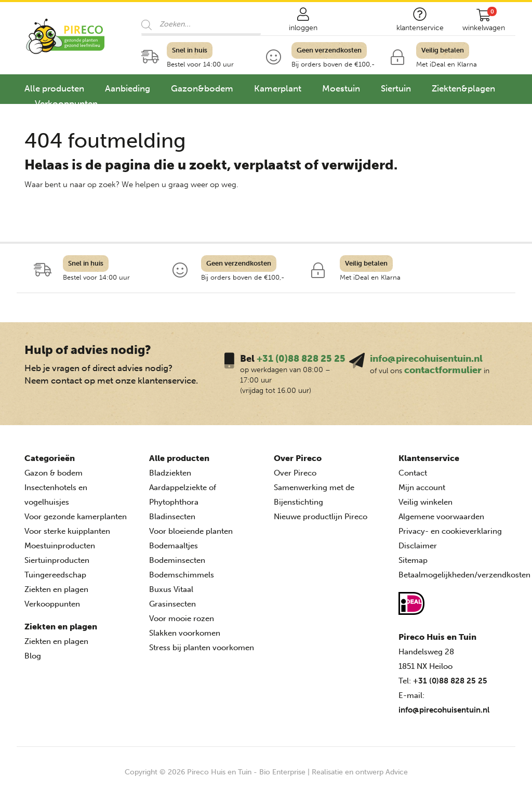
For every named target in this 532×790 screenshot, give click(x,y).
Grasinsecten (172, 604)
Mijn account (422, 488)
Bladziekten (170, 473)
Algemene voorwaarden (441, 517)
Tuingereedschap (55, 575)
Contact (413, 473)
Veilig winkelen (425, 502)
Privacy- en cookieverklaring (450, 531)
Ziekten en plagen (56, 589)
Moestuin (341, 88)
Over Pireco (298, 458)
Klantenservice (429, 458)
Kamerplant (278, 88)
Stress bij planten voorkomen (202, 648)
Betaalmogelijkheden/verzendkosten (464, 575)
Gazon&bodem (202, 88)
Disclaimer (418, 546)
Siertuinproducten (57, 560)
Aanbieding (128, 88)
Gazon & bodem (54, 473)
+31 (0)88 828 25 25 (301, 359)
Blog (33, 656)
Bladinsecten (172, 517)
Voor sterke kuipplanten (67, 531)
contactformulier (443, 370)
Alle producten (54, 88)
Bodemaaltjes (174, 546)
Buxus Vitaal (171, 589)
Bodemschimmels (182, 575)
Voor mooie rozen (182, 618)
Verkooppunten (66, 103)
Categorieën (50, 458)
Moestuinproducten (60, 546)
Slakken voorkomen (185, 633)
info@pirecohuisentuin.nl (426, 359)
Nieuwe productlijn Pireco (321, 517)
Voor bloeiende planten (191, 531)
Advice (397, 772)
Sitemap (413, 560)
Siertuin (396, 88)
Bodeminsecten (177, 560)
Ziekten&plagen (463, 88)
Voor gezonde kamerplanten (76, 517)
